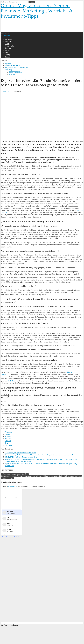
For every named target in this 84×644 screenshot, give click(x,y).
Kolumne (8, 48)
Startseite (8, 39)
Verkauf (7, 57)
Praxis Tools (8, 69)
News (7, 52)
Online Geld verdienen (15, 73)
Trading (7, 55)
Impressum (8, 64)
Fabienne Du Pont (7, 91)
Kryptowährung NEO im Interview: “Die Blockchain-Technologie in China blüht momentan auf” (39, 455)
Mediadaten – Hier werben (13, 65)
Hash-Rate (11, 381)
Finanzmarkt (9, 46)
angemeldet (13, 486)
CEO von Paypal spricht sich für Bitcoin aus (20, 453)
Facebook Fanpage (14, 71)
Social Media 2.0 (14, 74)
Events (7, 44)
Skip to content (6, 36)
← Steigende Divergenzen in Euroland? (15, 474)
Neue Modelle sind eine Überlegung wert (17, 67)
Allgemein (8, 42)
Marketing (8, 50)
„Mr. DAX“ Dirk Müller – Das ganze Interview (21, 457)
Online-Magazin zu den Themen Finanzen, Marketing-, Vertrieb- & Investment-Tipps (37, 11)
